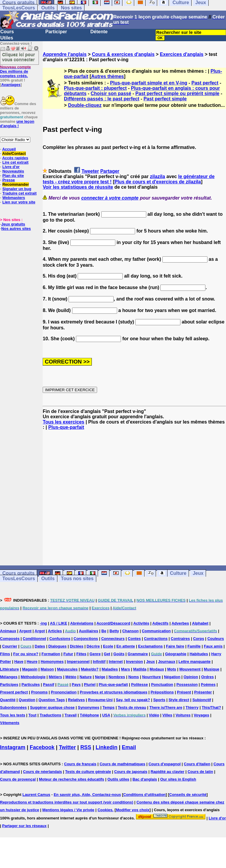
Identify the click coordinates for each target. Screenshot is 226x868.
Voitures (183, 715)
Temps (108, 707)
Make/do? (90, 669)
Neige (100, 677)
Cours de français (80, 764)
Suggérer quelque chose (52, 707)
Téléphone (89, 715)
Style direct (179, 700)
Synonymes (88, 707)
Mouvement (190, 669)
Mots (172, 669)
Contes (134, 639)
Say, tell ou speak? (133, 700)
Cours (7, 32)
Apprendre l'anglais (65, 54)
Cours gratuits (18, 573)
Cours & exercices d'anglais (123, 54)
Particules (31, 684)
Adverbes (180, 623)
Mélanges (9, 677)
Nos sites (71, 8)
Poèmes (208, 684)
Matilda (140, 669)
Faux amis (213, 646)
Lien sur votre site (19, 202)
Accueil (9, 149)
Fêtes (81, 654)
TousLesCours (19, 8)
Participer (56, 32)
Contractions (156, 639)
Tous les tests (13, 715)
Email (129, 747)
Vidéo (154, 715)
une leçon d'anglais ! (17, 124)
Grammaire (138, 654)
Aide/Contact (14, 153)
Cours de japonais (131, 772)
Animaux (8, 631)
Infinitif (99, 662)
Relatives (76, 700)
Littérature (9, 669)
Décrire (93, 646)
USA (106, 715)
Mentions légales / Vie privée (68, 810)
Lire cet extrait (15, 162)
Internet (116, 662)
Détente (99, 32)
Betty (114, 631)
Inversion (134, 662)
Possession (187, 684)
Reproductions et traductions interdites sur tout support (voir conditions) (67, 802)
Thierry (192, 707)
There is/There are (166, 707)
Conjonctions (86, 639)
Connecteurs (113, 639)
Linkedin (107, 747)
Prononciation (64, 692)
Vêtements (10, 723)
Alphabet (200, 623)
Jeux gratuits (13, 224)
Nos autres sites (16, 229)
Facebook (42, 747)
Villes (167, 715)
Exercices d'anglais (182, 54)
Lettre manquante (195, 662)
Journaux (167, 662)
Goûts (119, 654)
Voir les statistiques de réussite (78, 187)
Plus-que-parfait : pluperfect (95, 88)
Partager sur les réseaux (24, 826)
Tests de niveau (132, 707)
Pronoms (39, 692)
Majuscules (67, 669)
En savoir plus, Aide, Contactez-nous (87, 795)
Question (27, 700)
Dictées (77, 646)
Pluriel (90, 684)
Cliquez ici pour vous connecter (19, 57)
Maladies (110, 669)
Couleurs (216, 639)
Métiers (56, 677)
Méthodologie (33, 677)
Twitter (67, 747)
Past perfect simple (165, 99)
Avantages (11, 85)
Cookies (105, 810)
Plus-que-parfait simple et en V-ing (149, 83)
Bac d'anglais (145, 779)
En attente (126, 646)
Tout (33, 715)
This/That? (211, 707)
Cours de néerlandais (42, 772)
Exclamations (150, 646)
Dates (40, 646)
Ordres (208, 677)
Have (19, 662)
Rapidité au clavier (168, 772)
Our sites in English (178, 779)
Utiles (7, 38)
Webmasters (14, 198)
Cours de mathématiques (122, 764)
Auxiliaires (89, 631)
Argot (40, 631)
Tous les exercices (63, 422)
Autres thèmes (108, 76)
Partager (110, 171)
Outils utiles (118, 779)
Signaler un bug (17, 189)
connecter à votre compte (110, 198)
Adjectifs (161, 623)
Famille (194, 646)
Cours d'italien (197, 764)
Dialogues (57, 646)
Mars (125, 669)
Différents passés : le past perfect (102, 99)
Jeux (198, 573)
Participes (9, 684)
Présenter (203, 692)
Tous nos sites (77, 579)
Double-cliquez (85, 105)
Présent (184, 692)
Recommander (16, 184)
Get (107, 654)
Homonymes (52, 662)
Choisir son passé (111, 93)
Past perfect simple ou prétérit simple (177, 93)
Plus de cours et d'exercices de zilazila (158, 182)
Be (104, 631)
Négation (172, 677)
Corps (199, 639)
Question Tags (52, 700)
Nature (85, 677)
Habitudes (199, 654)
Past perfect (205, 83)
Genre (95, 654)
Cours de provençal (18, 779)
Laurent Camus (36, 795)
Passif (49, 684)
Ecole (108, 646)
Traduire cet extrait (19, 193)
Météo (71, 677)
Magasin (30, 669)
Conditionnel (34, 639)
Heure (32, 662)
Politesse (139, 684)
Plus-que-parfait (66, 427)
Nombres (117, 677)
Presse (9, 180)
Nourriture (152, 677)
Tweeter (90, 171)
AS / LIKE (59, 623)
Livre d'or (11, 167)
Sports (159, 700)
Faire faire (175, 646)
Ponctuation (162, 684)
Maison (47, 669)
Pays (76, 684)
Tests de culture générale (88, 772)
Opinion (191, 677)
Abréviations (82, 623)
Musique (212, 669)
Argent (25, 631)
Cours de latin (200, 772)
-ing (43, 623)
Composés (10, 639)
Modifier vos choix (133, 810)
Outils (48, 8)
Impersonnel (78, 662)
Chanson (130, 631)
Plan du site (13, 176)
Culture (178, 573)
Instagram (13, 747)
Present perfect (14, 692)
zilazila (157, 176)
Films (5, 654)
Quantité (8, 700)
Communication (156, 631)
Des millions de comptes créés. (15, 71)
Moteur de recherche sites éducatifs (72, 779)
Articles (55, 631)
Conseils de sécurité (188, 795)
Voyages (201, 715)
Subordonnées (13, 707)
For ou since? (26, 654)
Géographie (176, 654)
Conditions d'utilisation (144, 795)
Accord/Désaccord (113, 623)
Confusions (60, 639)
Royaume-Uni (100, 700)
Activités (141, 623)
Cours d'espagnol (165, 764)
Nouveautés (13, 171)
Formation (51, 654)
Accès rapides (15, 158)
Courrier (10, 646)
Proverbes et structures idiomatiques (114, 692)
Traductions (51, 715)
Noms (134, 677)
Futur (68, 654)
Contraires (180, 639)
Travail (70, 715)
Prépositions (162, 692)
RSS (86, 747)
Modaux (157, 669)
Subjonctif (202, 700)
